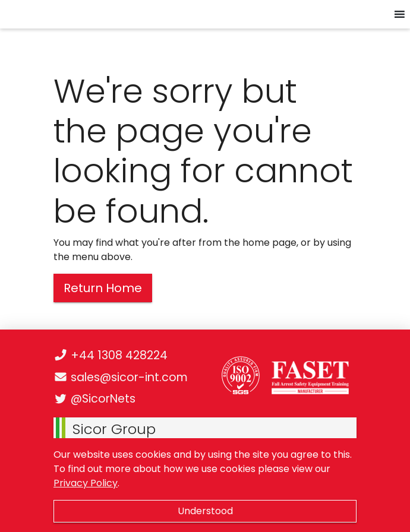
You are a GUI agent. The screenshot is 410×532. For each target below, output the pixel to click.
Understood (205, 511)
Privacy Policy (86, 483)
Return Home (103, 288)
